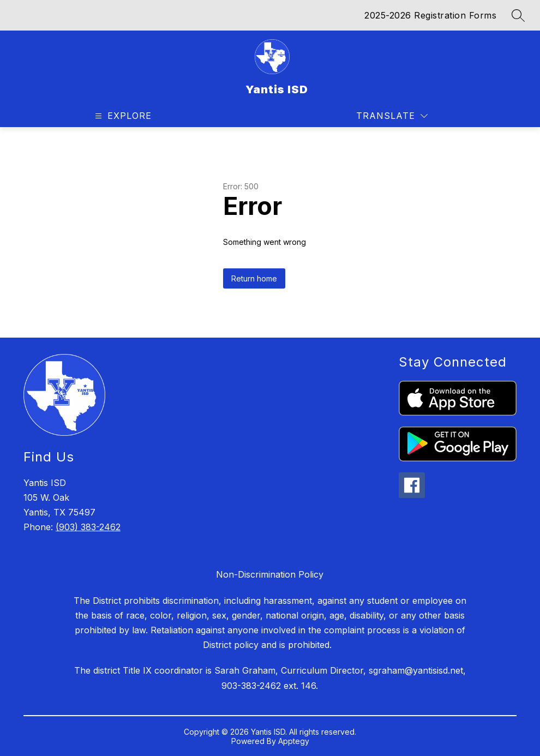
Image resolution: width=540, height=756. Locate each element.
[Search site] (518, 15)
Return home (254, 278)
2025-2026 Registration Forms (430, 15)
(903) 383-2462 (88, 527)
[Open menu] (122, 116)
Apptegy (294, 741)
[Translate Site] (392, 116)
